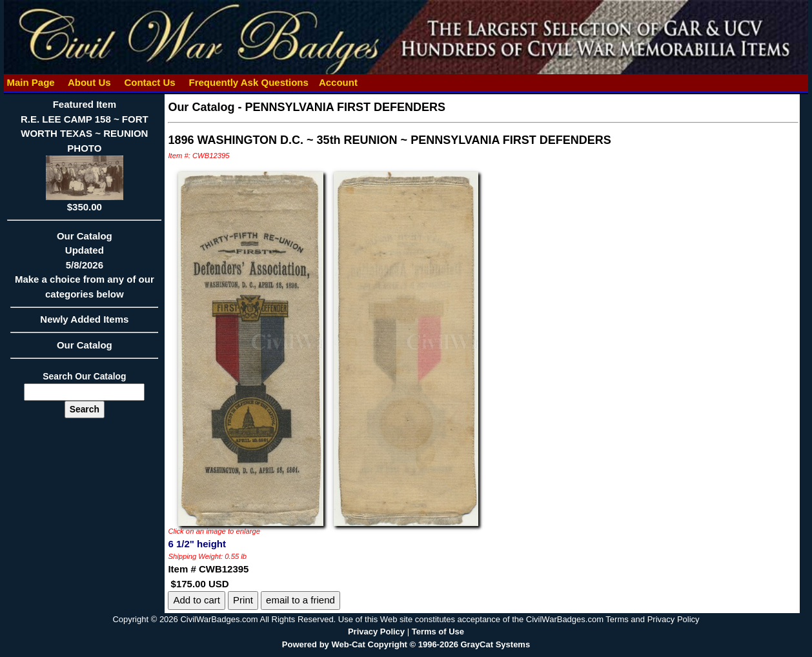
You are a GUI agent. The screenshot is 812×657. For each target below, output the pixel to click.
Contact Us (150, 82)
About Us (89, 82)
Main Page (31, 82)
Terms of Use (438, 632)
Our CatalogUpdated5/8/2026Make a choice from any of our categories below (84, 269)
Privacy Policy (376, 632)
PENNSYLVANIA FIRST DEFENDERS (345, 107)
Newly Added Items (84, 323)
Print (243, 600)
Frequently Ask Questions (249, 82)
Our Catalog (85, 345)
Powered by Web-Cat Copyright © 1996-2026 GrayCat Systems (406, 644)
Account (338, 82)
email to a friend (300, 600)
